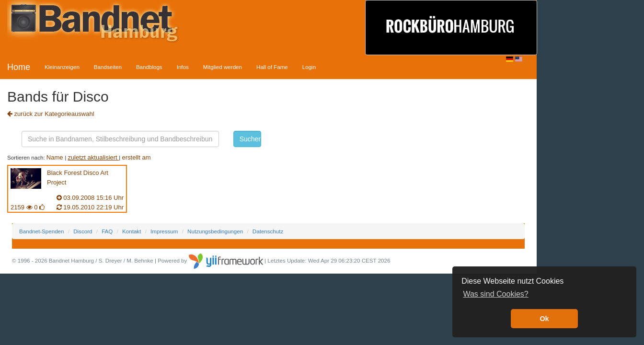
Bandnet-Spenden (41, 231)
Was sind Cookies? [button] (495, 294)
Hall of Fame (272, 67)
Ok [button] (544, 319)
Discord (83, 231)
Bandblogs (149, 67)
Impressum (164, 231)
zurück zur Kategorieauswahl (51, 114)
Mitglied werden (223, 67)
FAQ (107, 231)
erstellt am (137, 157)
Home (19, 67)
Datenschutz (268, 231)
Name (56, 157)
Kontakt (132, 231)
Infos (183, 67)
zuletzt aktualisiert (93, 157)
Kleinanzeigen (62, 67)
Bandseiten (108, 67)
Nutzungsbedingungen (215, 231)
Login (309, 67)
